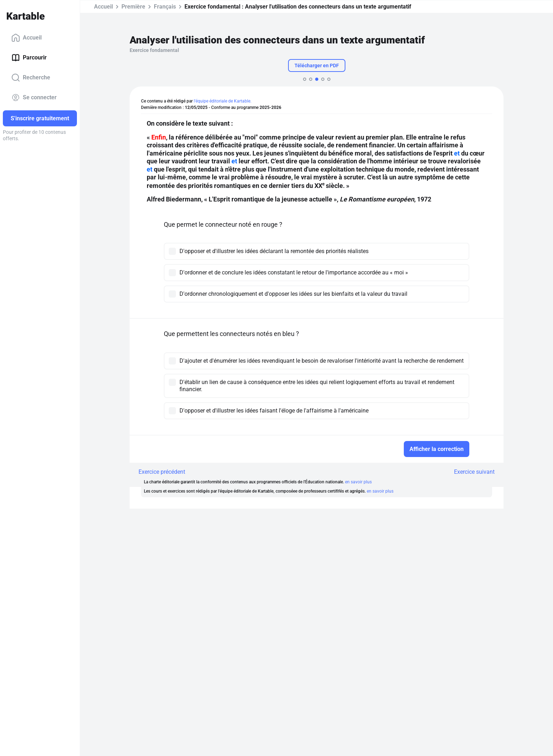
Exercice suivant (474, 472)
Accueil (27, 38)
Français (165, 7)
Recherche (31, 78)
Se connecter (34, 98)
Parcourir (29, 58)
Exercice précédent (162, 472)
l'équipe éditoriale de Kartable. (223, 101)
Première (133, 7)
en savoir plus (358, 482)
